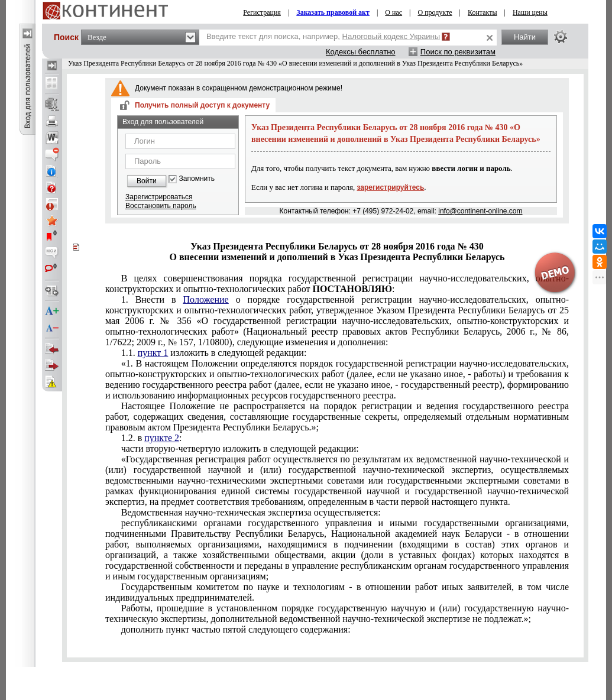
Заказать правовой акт (333, 12)
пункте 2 (162, 438)
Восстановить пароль (161, 206)
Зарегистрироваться (159, 197)
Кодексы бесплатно (361, 52)
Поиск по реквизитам (458, 52)
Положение (206, 299)
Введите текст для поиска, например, (323, 36)
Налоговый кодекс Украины (391, 36)
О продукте (435, 12)
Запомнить (197, 179)
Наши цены (530, 12)
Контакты (483, 12)
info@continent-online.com (480, 211)
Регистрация (262, 12)
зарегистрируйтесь (391, 187)
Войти (147, 181)
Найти (525, 37)
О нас (394, 12)
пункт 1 (153, 353)
